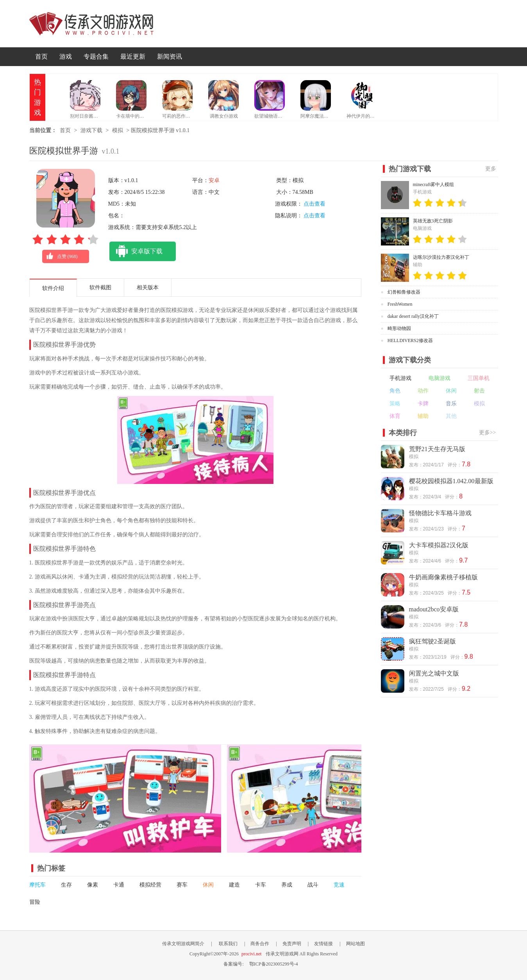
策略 (395, 404)
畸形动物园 (399, 328)
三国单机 (479, 378)
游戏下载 (91, 130)
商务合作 (260, 944)
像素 (93, 885)
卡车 (261, 885)
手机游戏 (400, 378)
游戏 (66, 56)
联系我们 (228, 944)
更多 (491, 169)
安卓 (214, 180)
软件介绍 (53, 288)
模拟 (118, 130)
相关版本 (148, 288)
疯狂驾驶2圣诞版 (432, 641)
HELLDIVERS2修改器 (410, 340)
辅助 (423, 416)
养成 (287, 885)
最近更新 (133, 56)
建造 (234, 885)
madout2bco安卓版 (434, 609)
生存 (66, 885)
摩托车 (38, 885)
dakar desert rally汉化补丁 (413, 316)
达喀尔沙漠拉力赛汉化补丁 (441, 257)
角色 (395, 391)
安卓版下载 (136, 251)
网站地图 (356, 944)
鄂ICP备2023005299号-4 (274, 964)
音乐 (451, 404)
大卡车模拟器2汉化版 (439, 545)
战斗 (313, 885)
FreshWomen (400, 304)
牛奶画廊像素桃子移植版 (443, 577)
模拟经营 (150, 885)
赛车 (182, 885)
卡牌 (423, 404)
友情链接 (323, 944)
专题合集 (96, 56)
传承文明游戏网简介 (183, 944)
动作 (423, 391)
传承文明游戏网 (91, 24)
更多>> (488, 433)
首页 (41, 56)
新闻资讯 (170, 56)
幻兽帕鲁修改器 (404, 292)
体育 (395, 416)
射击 (479, 391)
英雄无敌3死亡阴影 (433, 221)
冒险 (35, 902)
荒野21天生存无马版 (437, 449)
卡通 (119, 885)
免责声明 (292, 944)
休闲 (208, 885)
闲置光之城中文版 (434, 673)
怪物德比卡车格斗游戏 (440, 513)
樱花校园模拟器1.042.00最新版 (451, 481)
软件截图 (100, 288)
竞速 (339, 885)
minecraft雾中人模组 (434, 185)
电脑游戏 (439, 378)
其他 (451, 416)
